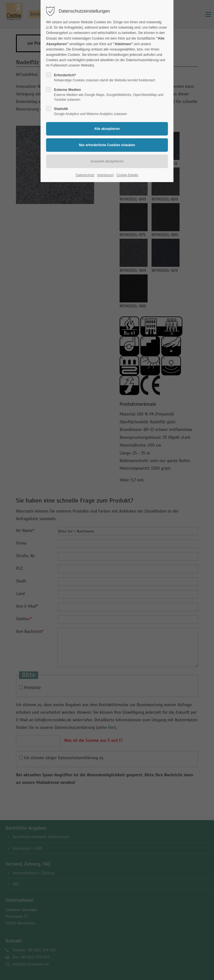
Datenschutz (85, 175)
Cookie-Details (127, 175)
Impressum (105, 175)
